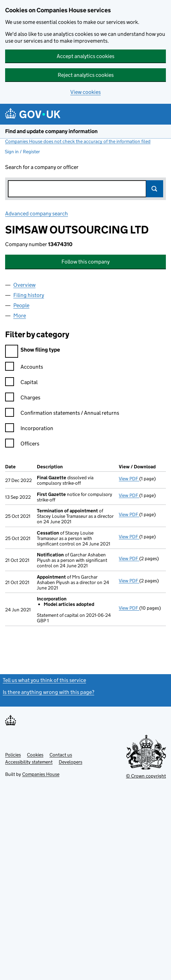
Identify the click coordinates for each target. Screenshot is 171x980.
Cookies (35, 755)
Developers (70, 762)
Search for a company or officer (42, 167)
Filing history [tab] (29, 295)
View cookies (85, 92)
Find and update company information (51, 131)
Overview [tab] (24, 285)
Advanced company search (37, 214)
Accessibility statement (29, 762)
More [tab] (20, 316)
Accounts (24, 368)
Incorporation (29, 429)
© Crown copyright (146, 776)
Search (155, 189)
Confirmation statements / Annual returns (62, 414)
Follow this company (85, 262)
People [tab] (21, 305)
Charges (23, 399)
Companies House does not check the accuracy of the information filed (78, 141)
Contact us (61, 755)
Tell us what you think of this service (44, 680)
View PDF (129, 479)
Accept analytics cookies (85, 56)
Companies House (41, 774)
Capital (21, 383)
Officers (22, 445)
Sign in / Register (22, 152)
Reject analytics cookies (86, 75)
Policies (13, 755)
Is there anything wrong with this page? (48, 692)
